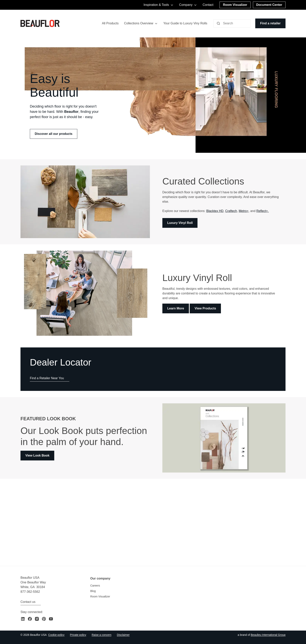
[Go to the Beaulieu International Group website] (268, 635)
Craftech (231, 211)
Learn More (176, 309)
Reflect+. (263, 211)
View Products (205, 309)
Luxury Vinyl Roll (180, 223)
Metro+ (244, 211)
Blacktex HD (215, 211)
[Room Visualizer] (235, 5)
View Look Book (37, 455)
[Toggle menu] (156, 23)
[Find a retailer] (270, 23)
